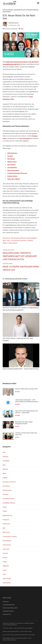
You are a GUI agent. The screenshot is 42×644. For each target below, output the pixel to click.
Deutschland (7, 12)
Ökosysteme (7, 583)
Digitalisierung (7, 515)
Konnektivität (7, 541)
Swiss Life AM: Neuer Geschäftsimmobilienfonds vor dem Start (19, 635)
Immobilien (10, 10)
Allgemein (6, 566)
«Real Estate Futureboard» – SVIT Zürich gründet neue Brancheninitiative (27, 401)
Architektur (6, 486)
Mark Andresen (12, 153)
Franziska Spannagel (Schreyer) (17, 173)
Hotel (4, 570)
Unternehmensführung (19, 238)
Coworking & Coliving (10, 536)
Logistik (5, 477)
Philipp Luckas (12, 162)
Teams (5, 507)
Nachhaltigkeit (32, 238)
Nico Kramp (11, 159)
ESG (4, 10)
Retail (4, 473)
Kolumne (5, 456)
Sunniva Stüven (12, 176)
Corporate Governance (20, 240)
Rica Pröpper (11, 164)
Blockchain (6, 532)
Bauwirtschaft (7, 490)
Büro (4, 465)
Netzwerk (7, 238)
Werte (6, 243)
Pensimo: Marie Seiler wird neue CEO (26, 389)
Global (5, 562)
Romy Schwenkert (13, 170)
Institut (31, 240)
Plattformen (6, 524)
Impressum (6, 602)
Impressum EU (7, 614)
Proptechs (6, 520)
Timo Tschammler (25, 138)
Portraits (5, 494)
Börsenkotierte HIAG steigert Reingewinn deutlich (24, 423)
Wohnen (5, 469)
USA (4, 574)
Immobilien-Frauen (20, 10)
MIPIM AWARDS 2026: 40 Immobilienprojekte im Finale (17, 638)
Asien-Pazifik (7, 578)
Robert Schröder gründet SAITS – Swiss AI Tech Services (17, 631)
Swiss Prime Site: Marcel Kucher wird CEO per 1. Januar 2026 (26, 412)
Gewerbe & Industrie (9, 482)
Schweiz (5, 553)
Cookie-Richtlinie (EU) (9, 605)
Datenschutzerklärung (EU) (10, 608)
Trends (5, 511)
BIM (4, 528)
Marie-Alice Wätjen (14, 179)
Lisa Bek (10, 156)
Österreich (6, 549)
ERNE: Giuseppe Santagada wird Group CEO (21, 268)
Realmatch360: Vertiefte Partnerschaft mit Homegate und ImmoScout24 (20, 256)
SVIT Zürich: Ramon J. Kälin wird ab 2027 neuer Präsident (18, 628)
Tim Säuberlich (12, 167)
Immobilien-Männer (32, 10)
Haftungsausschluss (8, 611)
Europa (5, 557)
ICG (9, 240)
